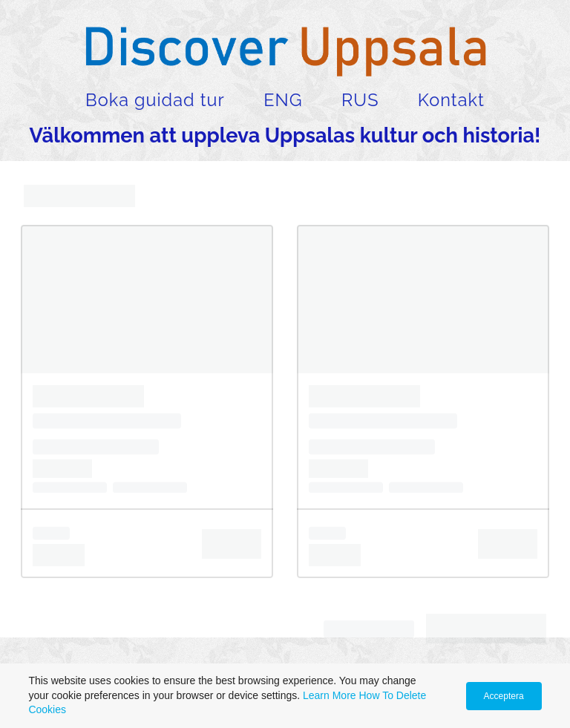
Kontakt (451, 100)
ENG (283, 100)
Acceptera (504, 696)
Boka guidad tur (155, 100)
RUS (360, 100)
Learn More (330, 695)
